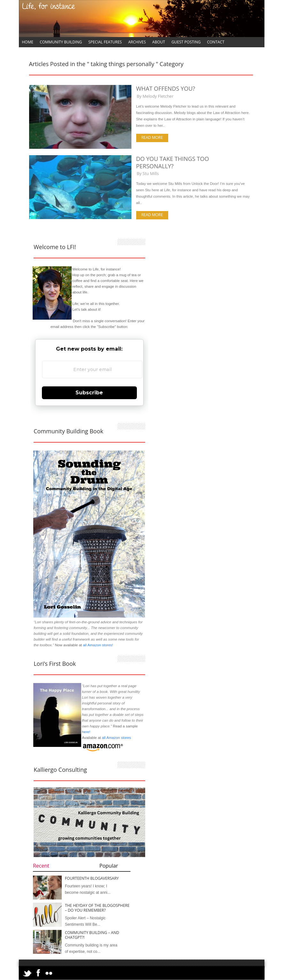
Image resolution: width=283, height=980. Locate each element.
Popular (109, 866)
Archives (137, 42)
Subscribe (89, 393)
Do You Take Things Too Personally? (173, 162)
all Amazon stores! (98, 645)
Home (28, 42)
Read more (152, 137)
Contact (216, 42)
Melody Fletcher (158, 96)
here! (86, 732)
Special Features (105, 42)
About (159, 42)
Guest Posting (186, 42)
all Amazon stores (116, 738)
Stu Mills (151, 173)
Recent (41, 866)
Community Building (61, 42)
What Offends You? (166, 88)
